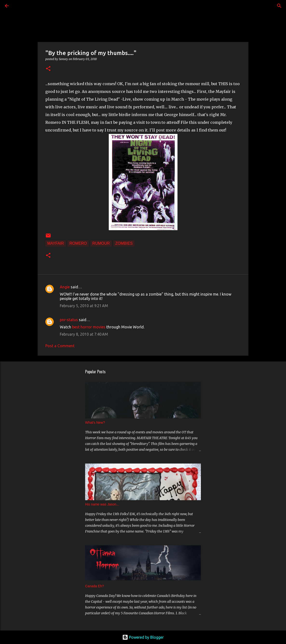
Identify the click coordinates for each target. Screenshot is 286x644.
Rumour (101, 243)
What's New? (95, 422)
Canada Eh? (95, 586)
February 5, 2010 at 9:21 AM (84, 306)
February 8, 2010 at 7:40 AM (84, 334)
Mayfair (56, 243)
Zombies (124, 243)
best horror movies (89, 327)
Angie (65, 287)
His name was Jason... (102, 504)
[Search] (20, 6)
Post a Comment (60, 346)
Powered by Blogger (143, 637)
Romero (78, 243)
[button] (48, 69)
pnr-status (69, 320)
